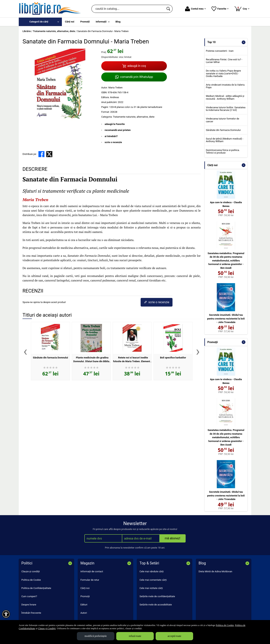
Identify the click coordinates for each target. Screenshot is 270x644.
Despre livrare (29, 605)
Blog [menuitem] (118, 22)
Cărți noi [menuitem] (70, 22)
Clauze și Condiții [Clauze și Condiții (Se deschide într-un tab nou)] (47, 628)
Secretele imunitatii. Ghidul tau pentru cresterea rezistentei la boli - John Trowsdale (226, 319)
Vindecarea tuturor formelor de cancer (222, 120)
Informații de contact (92, 571)
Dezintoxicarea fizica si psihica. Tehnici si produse (223, 151)
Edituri (84, 605)
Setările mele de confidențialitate (157, 596)
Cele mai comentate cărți (153, 580)
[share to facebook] (41, 154)
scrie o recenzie (113, 142)
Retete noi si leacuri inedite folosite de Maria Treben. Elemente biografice (132, 361)
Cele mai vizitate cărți (151, 588)
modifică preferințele (96, 636)
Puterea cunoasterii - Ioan (220, 51)
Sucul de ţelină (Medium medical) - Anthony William (225, 140)
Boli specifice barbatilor (173, 358)
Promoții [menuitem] (85, 22)
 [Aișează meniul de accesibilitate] (6, 614)
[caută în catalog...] (128, 9)
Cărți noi (85, 588)
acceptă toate (174, 636)
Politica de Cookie (31, 580)
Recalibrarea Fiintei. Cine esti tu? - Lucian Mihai (224, 61)
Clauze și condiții (31, 571)
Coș (242, 9)
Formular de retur (90, 580)
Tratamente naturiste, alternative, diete (134, 117)
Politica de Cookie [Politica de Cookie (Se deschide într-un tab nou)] (225, 625)
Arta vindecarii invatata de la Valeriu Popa (225, 86)
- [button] (244, 42)
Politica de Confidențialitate (36, 588)
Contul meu (195, 9)
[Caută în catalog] (169, 9)
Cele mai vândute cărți (152, 571)
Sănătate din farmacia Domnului (50, 358)
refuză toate (135, 636)
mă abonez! (173, 538)
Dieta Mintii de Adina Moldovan (215, 571)
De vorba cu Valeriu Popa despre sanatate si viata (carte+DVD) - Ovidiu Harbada (223, 73)
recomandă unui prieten (118, 130)
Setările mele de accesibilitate (156, 605)
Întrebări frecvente (31, 613)
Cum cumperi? (29, 596)
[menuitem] (40, 22)
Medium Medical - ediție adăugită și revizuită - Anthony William (225, 97)
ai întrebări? (111, 136)
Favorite (220, 9)
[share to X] (49, 154)
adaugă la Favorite (115, 124)
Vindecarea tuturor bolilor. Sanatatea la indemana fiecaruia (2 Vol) (226, 109)
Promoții (85, 596)
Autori (84, 613)
